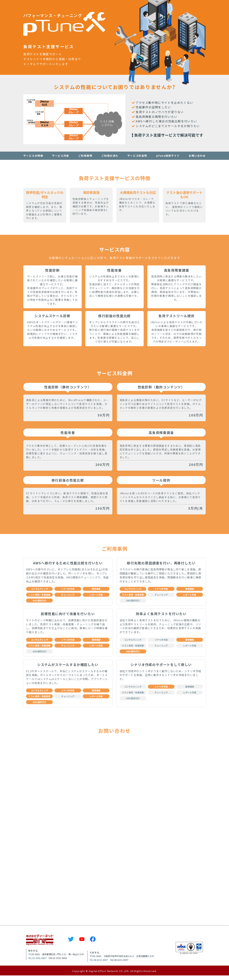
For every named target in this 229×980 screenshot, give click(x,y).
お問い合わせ (197, 156)
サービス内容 (61, 156)
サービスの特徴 (33, 156)
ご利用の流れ (110, 156)
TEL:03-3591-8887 (37, 963)
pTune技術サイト (168, 156)
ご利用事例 (85, 156)
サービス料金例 (137, 156)
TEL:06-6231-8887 (99, 964)
